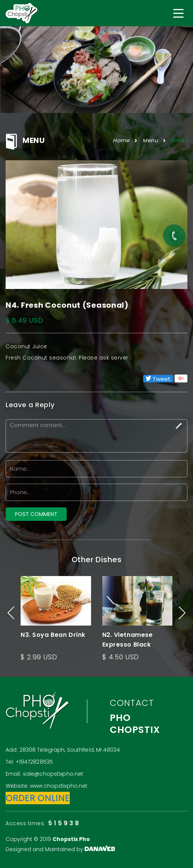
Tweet (158, 379)
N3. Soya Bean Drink (53, 635)
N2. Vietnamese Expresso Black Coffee (128, 645)
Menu (150, 140)
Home (121, 140)
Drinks (179, 140)
